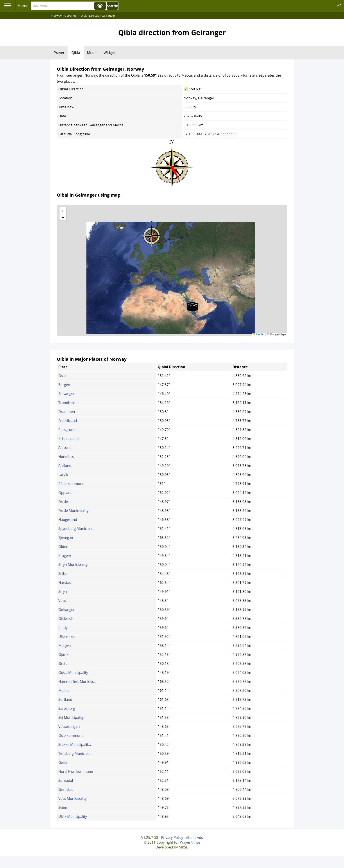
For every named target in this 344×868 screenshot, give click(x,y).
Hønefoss (66, 457)
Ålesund (65, 448)
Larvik (63, 475)
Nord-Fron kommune (76, 771)
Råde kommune (71, 484)
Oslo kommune (71, 735)
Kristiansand (69, 439)
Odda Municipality (73, 673)
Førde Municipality (73, 511)
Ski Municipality (71, 717)
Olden (63, 547)
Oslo (62, 376)
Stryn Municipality (73, 565)
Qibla (76, 53)
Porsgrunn (67, 430)
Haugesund (68, 520)
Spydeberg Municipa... (76, 529)
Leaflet (259, 334)
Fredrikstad (68, 421)
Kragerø (65, 556)
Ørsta (63, 664)
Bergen (64, 385)
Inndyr (64, 628)
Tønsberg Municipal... (76, 753)
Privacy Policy (172, 838)
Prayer (59, 53)
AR (339, 6)
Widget (109, 53)
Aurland (65, 466)
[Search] (62, 6)
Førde (63, 502)
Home (23, 6)
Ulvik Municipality (73, 816)
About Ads (194, 838)
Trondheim (67, 403)
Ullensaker (67, 637)
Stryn (63, 592)
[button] (152, 234)
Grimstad (66, 789)
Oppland (65, 493)
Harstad (65, 583)
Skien (63, 807)
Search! (112, 6)
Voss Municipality (73, 798)
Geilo (63, 762)
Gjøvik (63, 655)
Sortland (65, 699)
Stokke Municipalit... (75, 744)
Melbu (64, 690)
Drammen (67, 412)
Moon (92, 53)
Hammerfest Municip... (77, 681)
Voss (62, 601)
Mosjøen (65, 646)
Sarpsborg (67, 708)
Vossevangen (69, 726)
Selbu (63, 574)
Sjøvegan (66, 538)
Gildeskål (66, 619)
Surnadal (66, 780)
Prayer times (190, 842)
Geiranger (66, 610)
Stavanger (66, 394)
